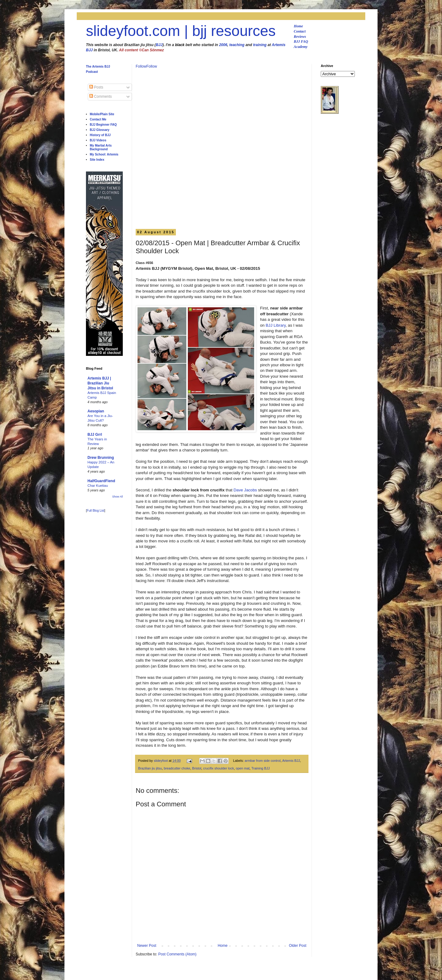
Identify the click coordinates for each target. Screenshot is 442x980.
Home (298, 26)
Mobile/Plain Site (102, 114)
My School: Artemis (104, 154)
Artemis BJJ (291, 761)
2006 (223, 45)
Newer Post (147, 946)
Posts (96, 87)
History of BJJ (100, 135)
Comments (101, 96)
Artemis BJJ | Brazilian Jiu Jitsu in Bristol (100, 383)
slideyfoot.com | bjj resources (181, 31)
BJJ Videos (98, 140)
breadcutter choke (177, 768)
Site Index (97, 160)
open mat (243, 768)
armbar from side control (263, 761)
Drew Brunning (101, 458)
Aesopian (96, 411)
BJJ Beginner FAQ (103, 125)
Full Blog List (96, 511)
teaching (237, 45)
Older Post (298, 946)
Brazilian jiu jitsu (150, 768)
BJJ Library (276, 325)
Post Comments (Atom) (177, 954)
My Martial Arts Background (101, 147)
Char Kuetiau (98, 486)
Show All (117, 497)
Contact (300, 31)
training (260, 45)
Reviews (300, 37)
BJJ (159, 45)
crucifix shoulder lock (219, 768)
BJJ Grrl (95, 435)
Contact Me (98, 119)
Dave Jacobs (245, 490)
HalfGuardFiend (101, 481)
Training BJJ (261, 768)
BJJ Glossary (100, 130)
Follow (141, 66)
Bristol (197, 768)
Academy (301, 47)
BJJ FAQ (301, 41)
